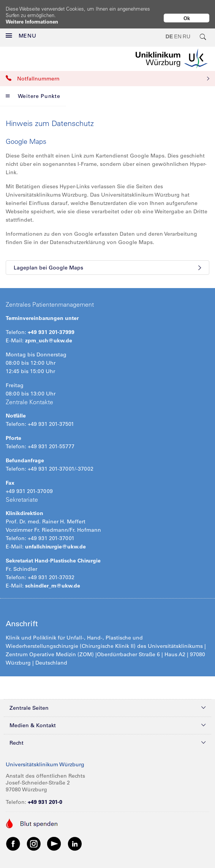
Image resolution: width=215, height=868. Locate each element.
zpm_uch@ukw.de (49, 334)
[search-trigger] (203, 30)
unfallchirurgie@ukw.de (55, 540)
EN (178, 30)
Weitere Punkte (33, 90)
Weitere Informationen (32, 21)
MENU (21, 30)
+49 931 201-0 (45, 796)
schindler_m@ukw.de (53, 579)
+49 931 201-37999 (51, 326)
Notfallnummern (107, 72)
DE (169, 30)
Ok (187, 18)
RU (187, 30)
